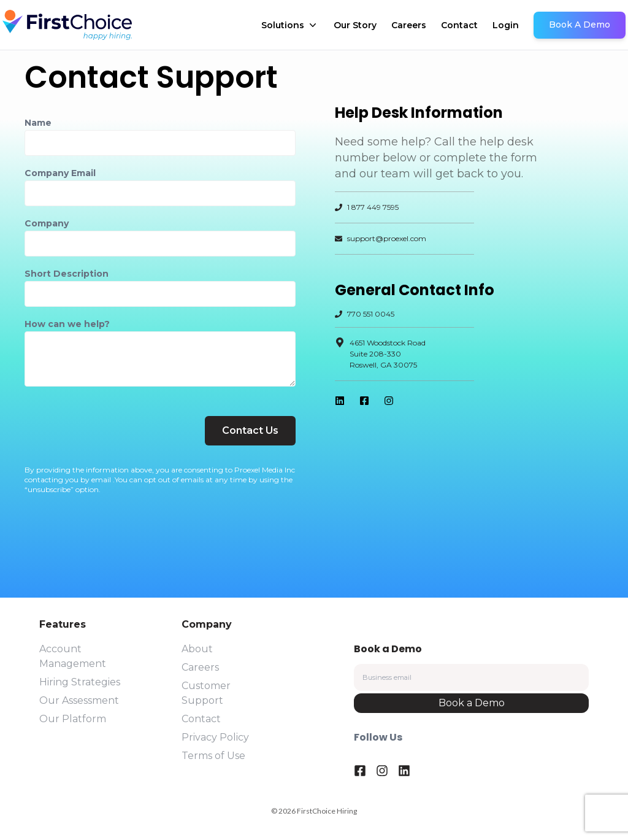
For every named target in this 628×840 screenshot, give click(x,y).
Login (506, 25)
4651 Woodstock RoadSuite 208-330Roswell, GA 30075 (388, 354)
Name (38, 123)
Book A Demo (580, 25)
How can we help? (67, 324)
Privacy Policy (215, 737)
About (197, 649)
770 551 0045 (371, 314)
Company (47, 223)
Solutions (290, 25)
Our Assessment (79, 700)
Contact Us (250, 430)
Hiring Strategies (80, 682)
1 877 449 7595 (373, 207)
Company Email (60, 173)
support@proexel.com (381, 238)
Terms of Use (213, 756)
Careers (409, 25)
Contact (459, 25)
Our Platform (73, 719)
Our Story (355, 25)
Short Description (67, 274)
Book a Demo (472, 703)
